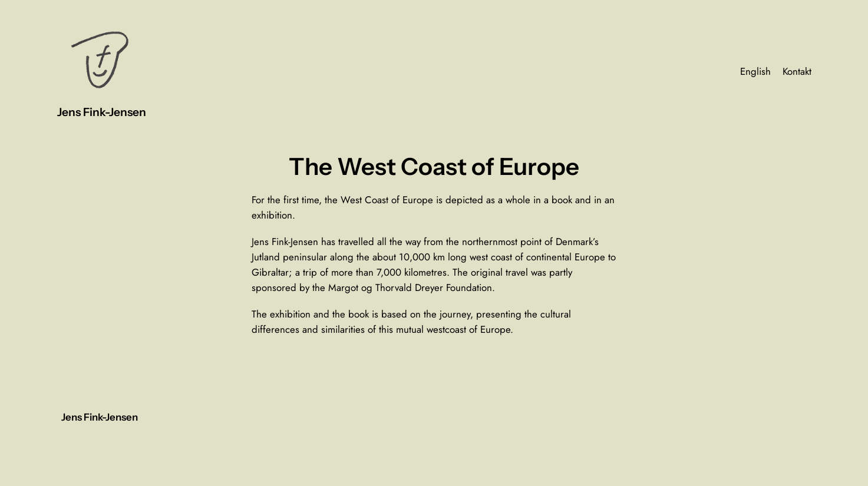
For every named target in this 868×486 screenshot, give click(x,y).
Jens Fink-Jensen (102, 112)
